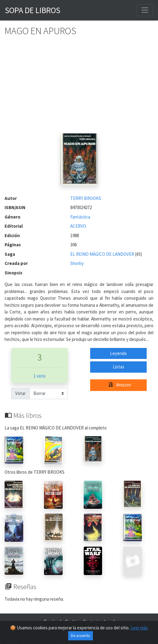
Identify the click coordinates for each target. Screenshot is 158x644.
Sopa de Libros (33, 10)
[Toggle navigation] (145, 10)
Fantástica (80, 217)
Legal (109, 622)
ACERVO (78, 226)
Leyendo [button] (118, 353)
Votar (20, 393)
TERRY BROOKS (86, 198)
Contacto (92, 622)
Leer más (139, 629)
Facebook (53, 622)
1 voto (40, 376)
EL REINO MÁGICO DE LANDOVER (103, 254)
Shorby (77, 263)
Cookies (73, 622)
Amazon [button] (119, 385)
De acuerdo (81, 637)
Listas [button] (119, 367)
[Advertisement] (79, 88)
